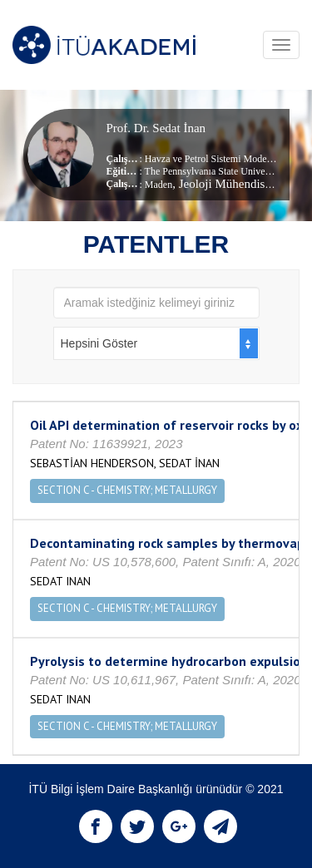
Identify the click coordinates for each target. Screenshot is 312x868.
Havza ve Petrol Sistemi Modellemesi (220, 159)
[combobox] (156, 343)
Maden (158, 185)
